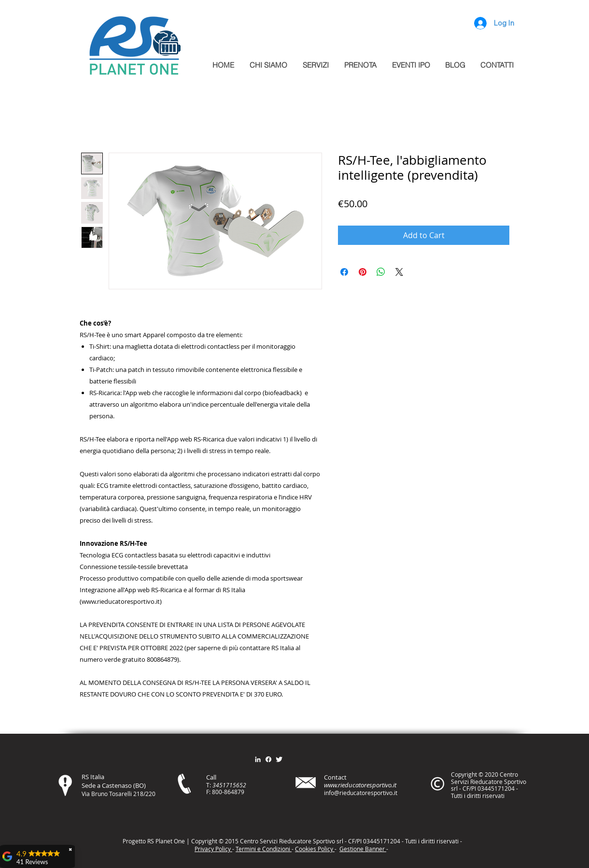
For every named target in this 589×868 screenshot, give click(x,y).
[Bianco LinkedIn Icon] (258, 759)
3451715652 (229, 785)
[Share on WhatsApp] (381, 272)
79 (241, 792)
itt (431, 841)
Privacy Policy (213, 849)
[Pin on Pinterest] (363, 272)
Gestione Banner (363, 849)
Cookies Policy (315, 849)
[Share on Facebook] (344, 272)
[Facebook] (268, 759)
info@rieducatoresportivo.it (361, 793)
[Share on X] (399, 272)
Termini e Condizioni (264, 849)
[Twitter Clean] (279, 759)
